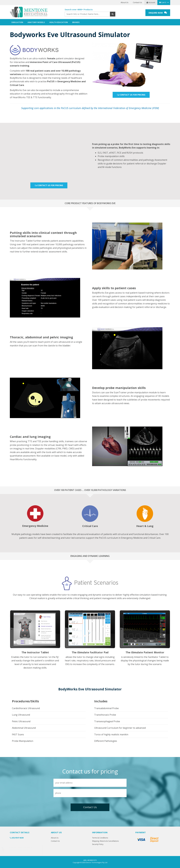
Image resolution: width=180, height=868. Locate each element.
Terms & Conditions (100, 838)
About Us (125, 2)
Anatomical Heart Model (21, 850)
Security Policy (98, 844)
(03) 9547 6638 (17, 838)
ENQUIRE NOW (158, 13)
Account (151, 2)
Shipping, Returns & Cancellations (105, 841)
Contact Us (137, 2)
